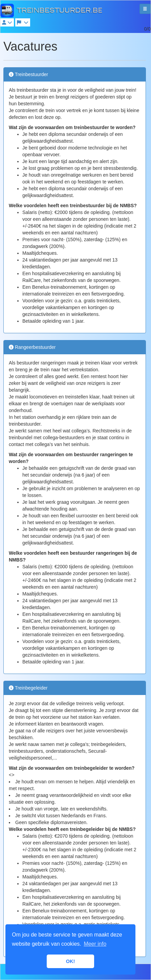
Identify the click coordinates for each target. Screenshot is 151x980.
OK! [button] (70, 961)
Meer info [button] (95, 944)
